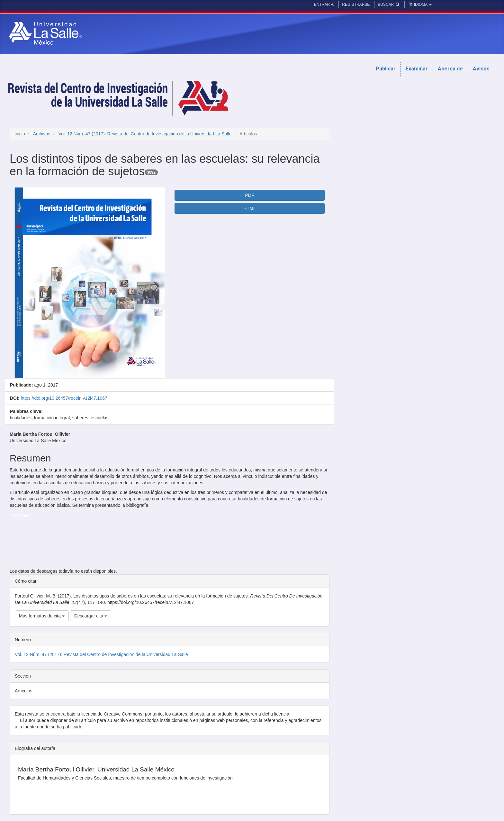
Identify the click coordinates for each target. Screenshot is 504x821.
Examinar (417, 69)
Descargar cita (91, 616)
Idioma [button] (420, 5)
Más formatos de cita (42, 616)
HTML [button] (249, 208)
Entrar (324, 5)
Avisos (481, 69)
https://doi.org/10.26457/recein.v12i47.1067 (64, 398)
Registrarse (356, 5)
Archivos (41, 134)
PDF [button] (249, 195)
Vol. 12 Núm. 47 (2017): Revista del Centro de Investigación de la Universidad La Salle (145, 134)
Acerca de (450, 69)
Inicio (20, 134)
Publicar (386, 69)
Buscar (389, 5)
